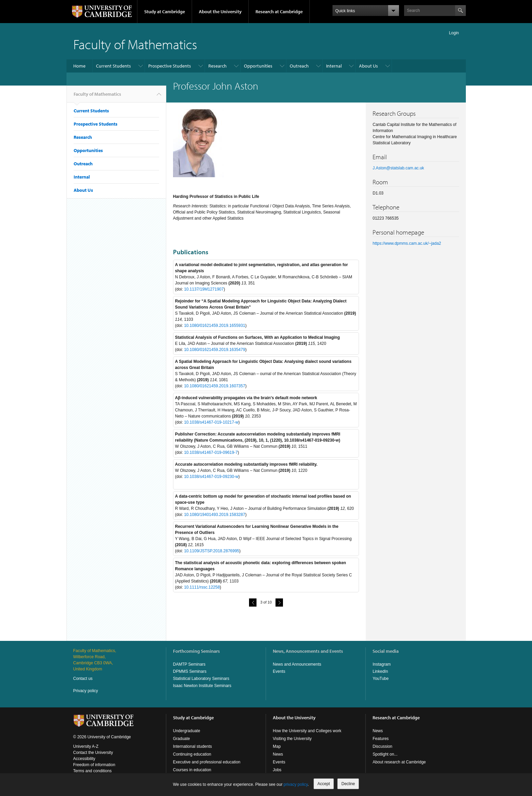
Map (277, 746)
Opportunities (258, 66)
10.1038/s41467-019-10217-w (211, 422)
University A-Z (86, 746)
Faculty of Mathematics (135, 44)
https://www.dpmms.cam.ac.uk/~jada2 (407, 243)
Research (217, 66)
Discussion (382, 746)
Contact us (83, 679)
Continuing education (192, 754)
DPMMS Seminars (190, 671)
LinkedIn (380, 671)
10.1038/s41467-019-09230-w (211, 477)
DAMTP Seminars (189, 664)
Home (79, 66)
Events (279, 671)
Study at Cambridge (165, 12)
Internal (334, 66)
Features (381, 739)
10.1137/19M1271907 (204, 289)
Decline (348, 784)
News (278, 754)
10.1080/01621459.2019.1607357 (214, 386)
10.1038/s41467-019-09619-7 (211, 452)
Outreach (299, 66)
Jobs (277, 770)
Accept (324, 784)
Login (454, 33)
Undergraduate (187, 731)
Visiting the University (292, 739)
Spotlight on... (385, 754)
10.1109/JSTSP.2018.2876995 (212, 551)
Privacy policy (86, 691)
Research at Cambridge (279, 12)
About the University (220, 12)
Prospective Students (170, 66)
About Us (368, 66)
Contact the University (93, 753)
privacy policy (296, 784)
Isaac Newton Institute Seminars (202, 686)
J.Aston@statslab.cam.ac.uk (398, 168)
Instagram (382, 664)
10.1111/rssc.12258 (202, 587)
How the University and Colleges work (307, 731)
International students (193, 746)
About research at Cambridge (399, 762)
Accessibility (84, 759)
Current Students (113, 66)
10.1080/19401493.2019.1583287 (214, 515)
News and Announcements (297, 664)
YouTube (381, 679)
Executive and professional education (207, 762)
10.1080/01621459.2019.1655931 (214, 326)
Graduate (182, 739)
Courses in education (192, 770)
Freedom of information (94, 765)
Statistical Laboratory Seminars (201, 679)
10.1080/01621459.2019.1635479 (214, 350)
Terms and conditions (92, 771)
